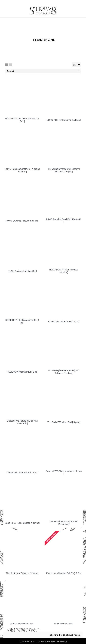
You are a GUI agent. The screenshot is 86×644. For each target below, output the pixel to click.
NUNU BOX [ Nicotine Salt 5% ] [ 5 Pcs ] (22, 120)
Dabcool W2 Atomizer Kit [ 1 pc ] (22, 473)
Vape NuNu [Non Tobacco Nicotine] (22, 523)
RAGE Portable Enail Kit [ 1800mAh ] (64, 221)
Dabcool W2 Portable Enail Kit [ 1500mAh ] (22, 422)
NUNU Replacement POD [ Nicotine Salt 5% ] (22, 170)
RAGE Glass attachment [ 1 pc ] (64, 321)
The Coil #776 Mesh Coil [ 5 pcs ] (64, 422)
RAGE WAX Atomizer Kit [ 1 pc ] (22, 372)
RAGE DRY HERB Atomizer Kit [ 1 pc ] (22, 321)
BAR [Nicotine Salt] (64, 624)
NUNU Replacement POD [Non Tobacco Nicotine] (64, 372)
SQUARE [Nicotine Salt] (22, 624)
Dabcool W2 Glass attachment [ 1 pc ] (64, 472)
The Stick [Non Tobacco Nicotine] (22, 573)
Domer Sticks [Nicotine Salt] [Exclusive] (64, 523)
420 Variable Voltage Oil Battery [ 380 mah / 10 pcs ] (64, 170)
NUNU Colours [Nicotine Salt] (22, 271)
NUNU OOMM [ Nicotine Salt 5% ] (22, 221)
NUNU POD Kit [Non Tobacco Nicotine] (64, 271)
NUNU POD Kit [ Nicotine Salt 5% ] (64, 120)
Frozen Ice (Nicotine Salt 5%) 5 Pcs (64, 573)
